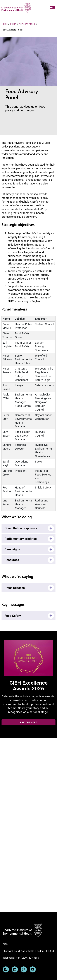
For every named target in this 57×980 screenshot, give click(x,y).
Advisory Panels (27, 24)
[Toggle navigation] (52, 8)
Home (5, 24)
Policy (13, 24)
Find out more (28, 722)
